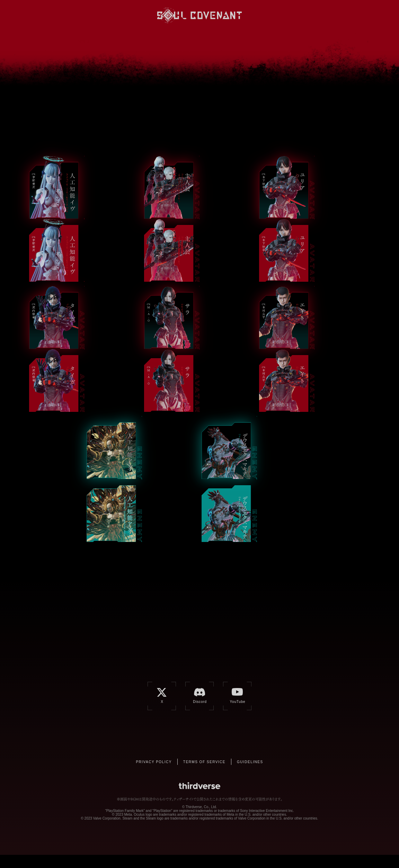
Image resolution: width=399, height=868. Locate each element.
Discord (317, 15)
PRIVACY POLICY (154, 775)
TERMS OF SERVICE (204, 775)
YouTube (331, 15)
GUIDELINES (250, 775)
